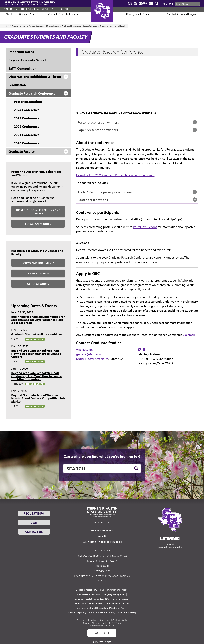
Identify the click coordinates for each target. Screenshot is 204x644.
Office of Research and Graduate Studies (81, 26)
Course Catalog (38, 273)
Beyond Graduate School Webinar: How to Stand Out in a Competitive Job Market (38, 398)
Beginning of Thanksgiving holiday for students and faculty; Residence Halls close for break (38, 320)
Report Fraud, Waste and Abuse (112, 608)
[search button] (136, 469)
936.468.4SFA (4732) (102, 530)
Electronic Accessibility (86, 590)
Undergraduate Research (139, 14)
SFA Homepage (102, 550)
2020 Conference (27, 143)
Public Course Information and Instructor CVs (102, 555)
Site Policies (129, 612)
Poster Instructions (145, 227)
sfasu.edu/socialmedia (170, 547)
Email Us (102, 536)
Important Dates (21, 52)
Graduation (17, 85)
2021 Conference (27, 135)
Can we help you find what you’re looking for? (102, 456)
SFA (8, 26)
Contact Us (34, 532)
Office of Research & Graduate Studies (37, 9)
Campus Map (102, 566)
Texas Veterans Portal (86, 608)
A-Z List (102, 581)
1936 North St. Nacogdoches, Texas (102, 542)
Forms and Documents (38, 263)
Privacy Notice (115, 612)
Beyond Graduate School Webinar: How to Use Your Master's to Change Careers (36, 354)
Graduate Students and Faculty (113, 26)
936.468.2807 (85, 350)
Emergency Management (114, 594)
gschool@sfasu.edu (89, 354)
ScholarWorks (38, 284)
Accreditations (102, 571)
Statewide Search (96, 603)
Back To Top (102, 633)
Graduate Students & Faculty (63, 14)
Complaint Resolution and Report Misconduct (96, 599)
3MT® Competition (23, 68)
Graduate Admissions (30, 14)
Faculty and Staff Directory (102, 561)
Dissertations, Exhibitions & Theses (35, 77)
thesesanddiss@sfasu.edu (31, 201)
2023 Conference (27, 118)
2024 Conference (27, 110)
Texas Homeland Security (117, 603)
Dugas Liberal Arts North (92, 359)
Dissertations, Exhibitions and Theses (38, 212)
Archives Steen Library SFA (102, 626)
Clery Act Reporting (77, 612)
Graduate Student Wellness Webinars (37, 334)
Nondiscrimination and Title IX (113, 590)
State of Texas (80, 603)
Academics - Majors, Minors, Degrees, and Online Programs (37, 26)
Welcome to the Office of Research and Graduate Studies (102, 620)
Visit (34, 523)
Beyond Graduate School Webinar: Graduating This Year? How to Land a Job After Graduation (37, 376)
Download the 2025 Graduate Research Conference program (115, 175)
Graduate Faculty (22, 151)
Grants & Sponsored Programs (183, 14)
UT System (124, 599)
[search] (102, 469)
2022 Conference (27, 126)
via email (189, 335)
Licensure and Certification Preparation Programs (102, 576)
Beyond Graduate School (27, 60)
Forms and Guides (38, 224)
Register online (35, 339)
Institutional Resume (98, 612)
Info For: (167, 4)
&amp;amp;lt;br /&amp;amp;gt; (118, 82)
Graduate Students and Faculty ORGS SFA (102, 623)
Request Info (34, 513)
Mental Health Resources (89, 594)
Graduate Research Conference (32, 93)
